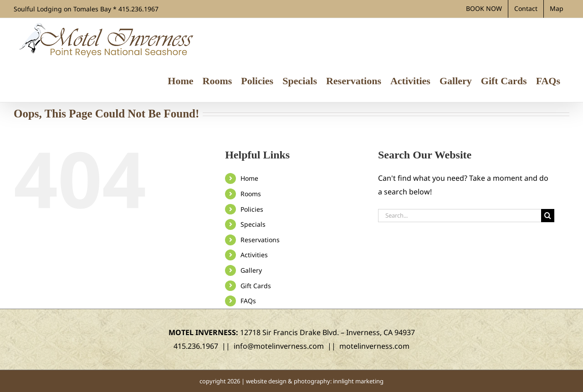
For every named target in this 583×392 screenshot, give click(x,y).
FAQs (248, 301)
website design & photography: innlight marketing (315, 381)
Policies (252, 209)
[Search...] (460, 216)
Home (249, 178)
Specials (253, 224)
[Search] (548, 216)
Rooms (251, 194)
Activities (254, 255)
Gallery (251, 270)
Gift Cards (256, 286)
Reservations (260, 240)
